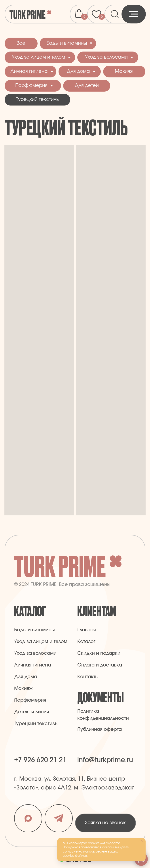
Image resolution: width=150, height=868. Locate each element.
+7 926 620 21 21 (40, 760)
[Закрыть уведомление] (142, 841)
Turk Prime (27, 14)
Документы (101, 697)
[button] (106, 823)
